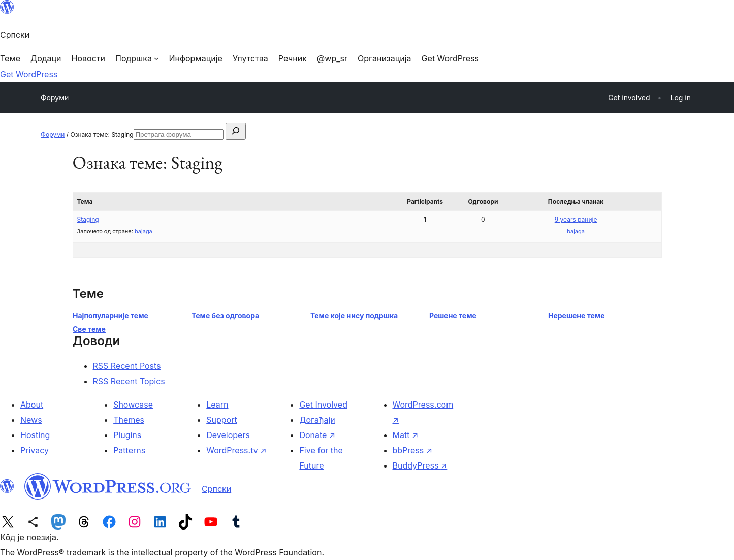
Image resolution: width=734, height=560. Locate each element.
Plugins (127, 435)
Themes (129, 420)
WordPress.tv (236, 450)
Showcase (133, 405)
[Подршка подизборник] (137, 58)
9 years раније (576, 219)
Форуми (55, 97)
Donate (317, 435)
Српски (216, 489)
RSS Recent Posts (127, 366)
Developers (228, 435)
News (31, 420)
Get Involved (323, 405)
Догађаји (317, 420)
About (32, 405)
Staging (88, 219)
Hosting (35, 435)
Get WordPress (29, 74)
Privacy (35, 450)
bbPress (413, 450)
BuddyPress (420, 465)
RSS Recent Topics (129, 381)
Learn (217, 405)
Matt (406, 435)
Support (221, 420)
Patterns (129, 450)
